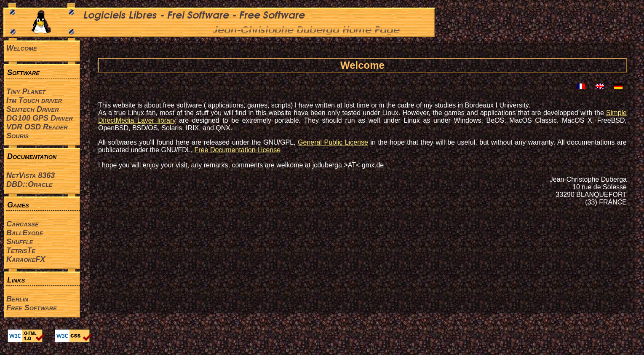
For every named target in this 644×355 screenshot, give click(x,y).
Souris (17, 136)
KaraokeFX (26, 259)
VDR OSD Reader (37, 127)
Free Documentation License (238, 150)
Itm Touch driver (34, 100)
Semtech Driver (33, 109)
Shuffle (20, 242)
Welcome (22, 48)
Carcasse (23, 224)
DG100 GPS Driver (40, 118)
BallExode (25, 233)
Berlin (17, 299)
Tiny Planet (26, 91)
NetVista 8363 (31, 175)
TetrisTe (21, 250)
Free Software (32, 308)
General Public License (333, 142)
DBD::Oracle (29, 184)
